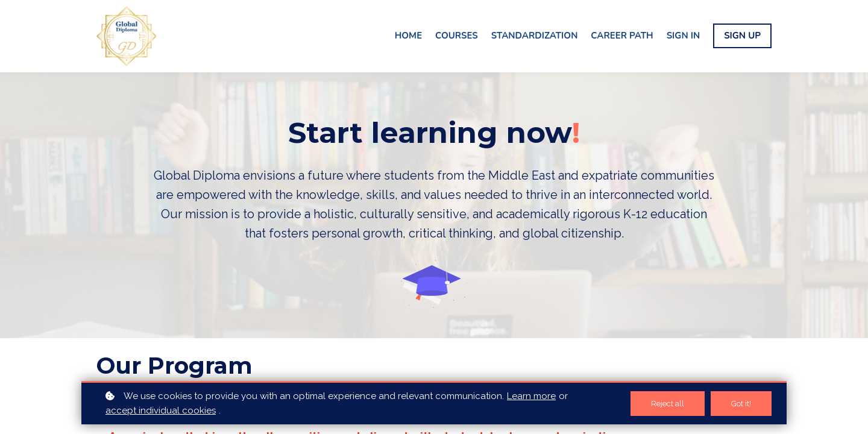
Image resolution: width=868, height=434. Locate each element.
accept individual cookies (161, 410)
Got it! (741, 404)
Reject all (668, 404)
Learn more (531, 396)
